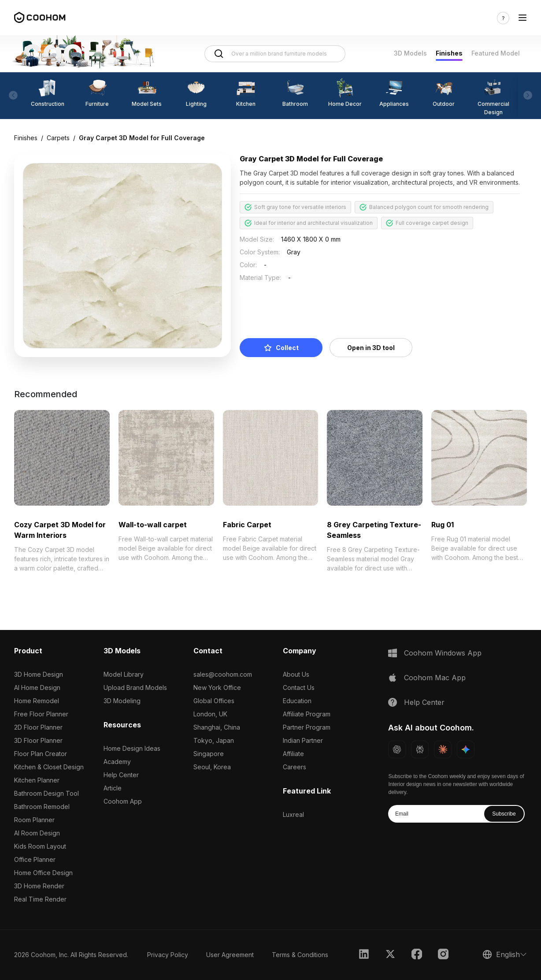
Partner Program (307, 727)
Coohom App (123, 801)
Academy (117, 762)
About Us (296, 674)
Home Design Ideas (132, 748)
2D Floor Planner (38, 727)
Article (113, 788)
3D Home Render (39, 886)
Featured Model (496, 53)
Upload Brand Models (135, 687)
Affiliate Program (307, 714)
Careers (295, 767)
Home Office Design (43, 873)
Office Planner (35, 859)
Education (297, 701)
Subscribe (504, 814)
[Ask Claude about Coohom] (443, 749)
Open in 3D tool (371, 348)
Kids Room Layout (40, 846)
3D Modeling (122, 701)
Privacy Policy (168, 955)
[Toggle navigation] (522, 18)
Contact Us (299, 687)
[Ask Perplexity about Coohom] (420, 749)
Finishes (449, 53)
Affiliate (293, 754)
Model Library (124, 674)
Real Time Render (40, 899)
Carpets (58, 138)
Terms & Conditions (300, 955)
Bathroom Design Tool (46, 793)
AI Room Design (37, 833)
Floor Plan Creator (41, 754)
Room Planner (34, 820)
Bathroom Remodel (42, 807)
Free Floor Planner (41, 714)
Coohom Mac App (435, 678)
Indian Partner (303, 740)
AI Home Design (37, 687)
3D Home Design (39, 674)
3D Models (410, 53)
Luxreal (293, 814)
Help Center (121, 775)
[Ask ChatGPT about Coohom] (397, 749)
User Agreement (230, 955)
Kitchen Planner (37, 780)
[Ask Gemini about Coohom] (466, 749)
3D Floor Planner (38, 740)
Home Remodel (37, 701)
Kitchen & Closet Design (49, 767)
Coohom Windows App (443, 653)
